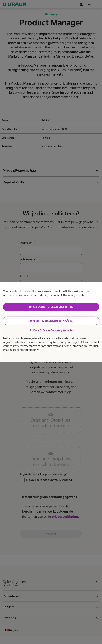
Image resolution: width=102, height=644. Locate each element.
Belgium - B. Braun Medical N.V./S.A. (51, 321)
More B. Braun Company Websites (51, 330)
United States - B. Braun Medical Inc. (51, 307)
